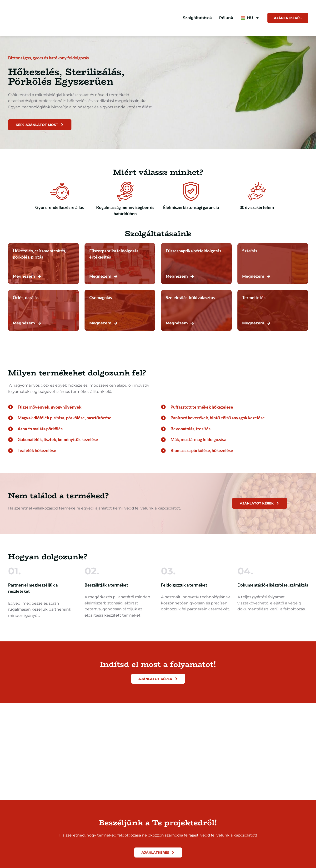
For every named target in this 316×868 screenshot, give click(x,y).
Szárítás (250, 251)
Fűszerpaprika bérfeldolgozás (194, 251)
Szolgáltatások (195, 18)
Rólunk (224, 18)
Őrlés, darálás (26, 298)
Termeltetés (254, 298)
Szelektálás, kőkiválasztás (190, 298)
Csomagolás (101, 298)
